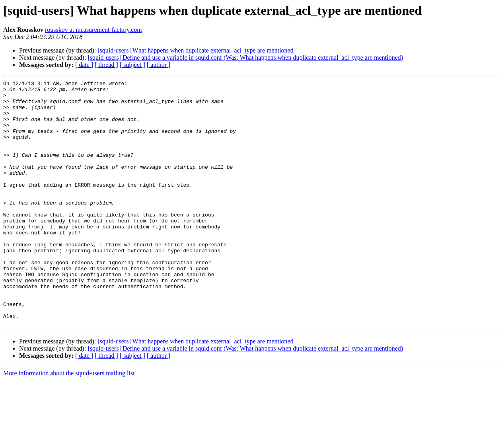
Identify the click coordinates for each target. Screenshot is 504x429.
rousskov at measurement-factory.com (93, 30)
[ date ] (84, 65)
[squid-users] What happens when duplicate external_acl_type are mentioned (195, 50)
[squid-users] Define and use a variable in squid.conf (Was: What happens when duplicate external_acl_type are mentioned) (245, 58)
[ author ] (159, 65)
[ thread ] (106, 65)
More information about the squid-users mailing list (69, 422)
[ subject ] (132, 65)
